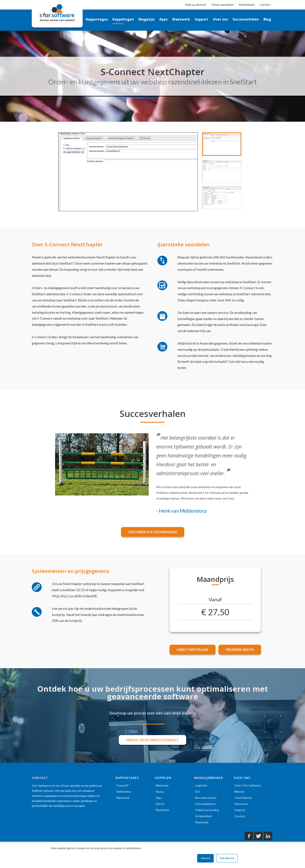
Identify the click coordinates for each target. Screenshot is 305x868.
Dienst (160, 804)
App (158, 798)
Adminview (124, 791)
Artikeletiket (204, 816)
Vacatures (241, 804)
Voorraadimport (205, 804)
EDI (198, 791)
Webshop (162, 785)
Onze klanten (243, 798)
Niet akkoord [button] (227, 858)
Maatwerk (123, 798)
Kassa (160, 791)
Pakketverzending (207, 810)
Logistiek (201, 785)
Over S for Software (248, 785)
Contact (240, 816)
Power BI (122, 785)
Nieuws (239, 791)
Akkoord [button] (205, 858)
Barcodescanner (206, 798)
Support (240, 810)
